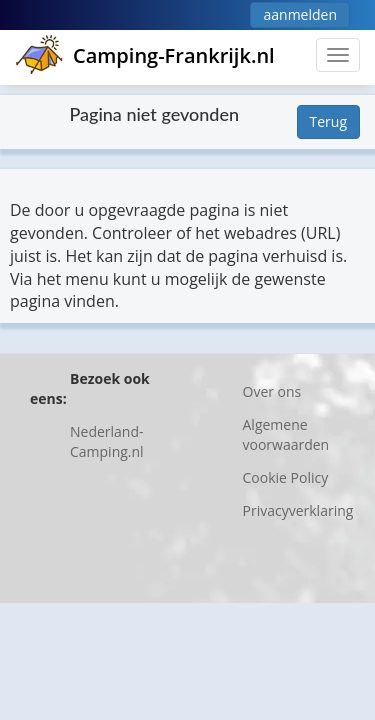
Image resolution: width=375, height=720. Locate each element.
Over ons (272, 391)
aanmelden (300, 14)
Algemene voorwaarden (286, 434)
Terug (328, 121)
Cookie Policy (286, 477)
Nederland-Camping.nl (107, 441)
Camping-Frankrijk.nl (145, 55)
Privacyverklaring (298, 510)
